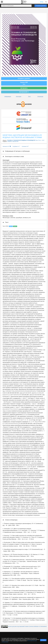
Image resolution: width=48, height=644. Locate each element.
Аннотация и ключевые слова (13, 157)
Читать (11, 226)
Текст (29, 96)
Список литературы (10, 520)
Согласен (43, 640)
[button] (2, 2)
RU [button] (46, 2)
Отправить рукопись (41, 6)
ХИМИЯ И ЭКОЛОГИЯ (13, 141)
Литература (40, 96)
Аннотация (19, 96)
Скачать (15, 226)
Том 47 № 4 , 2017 (40, 140)
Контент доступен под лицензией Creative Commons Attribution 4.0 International (27, 626)
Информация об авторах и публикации (16, 151)
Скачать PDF (24, 83)
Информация (8, 96)
